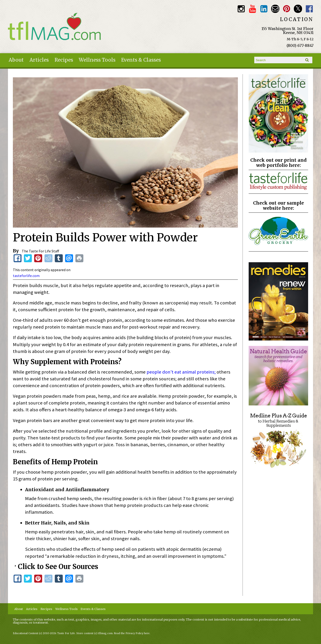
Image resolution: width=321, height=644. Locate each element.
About (16, 60)
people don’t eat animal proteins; (181, 372)
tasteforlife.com (26, 276)
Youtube (253, 9)
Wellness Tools (97, 60)
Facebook (309, 9)
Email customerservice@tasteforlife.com (275, 9)
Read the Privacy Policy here (132, 633)
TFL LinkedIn (264, 9)
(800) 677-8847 (300, 45)
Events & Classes (141, 60)
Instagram (241, 9)
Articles (39, 60)
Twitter (298, 9)
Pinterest (287, 9)
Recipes (64, 60)
